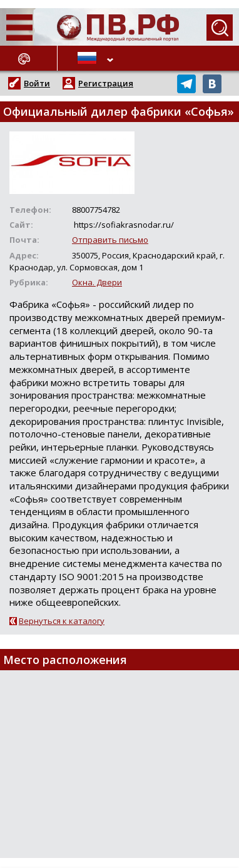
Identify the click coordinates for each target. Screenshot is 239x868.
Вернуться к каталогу (62, 621)
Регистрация (106, 83)
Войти (37, 83)
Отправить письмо (110, 240)
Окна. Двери (97, 282)
